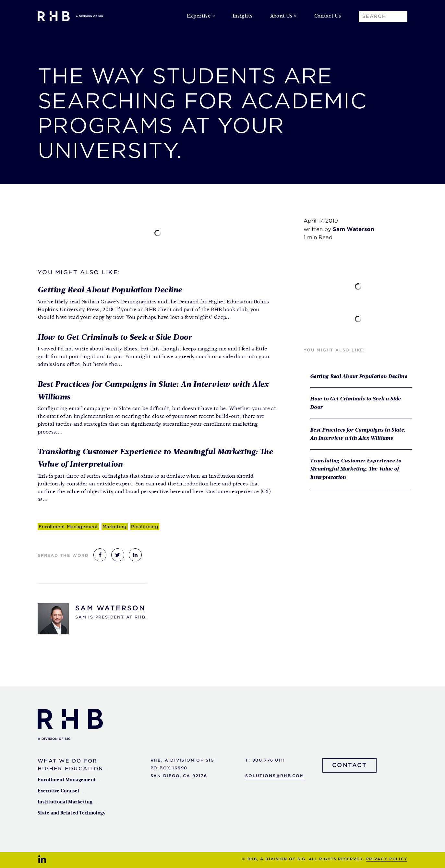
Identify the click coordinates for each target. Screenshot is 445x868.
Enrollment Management (68, 527)
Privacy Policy (387, 859)
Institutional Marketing (65, 802)
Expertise (199, 16)
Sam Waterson (110, 608)
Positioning (145, 527)
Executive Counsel (58, 791)
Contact (350, 765)
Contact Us (328, 16)
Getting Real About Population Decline (110, 290)
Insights (243, 16)
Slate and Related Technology (72, 813)
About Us (281, 16)
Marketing (114, 527)
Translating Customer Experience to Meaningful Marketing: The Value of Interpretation (356, 469)
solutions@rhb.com (275, 776)
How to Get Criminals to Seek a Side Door (115, 337)
